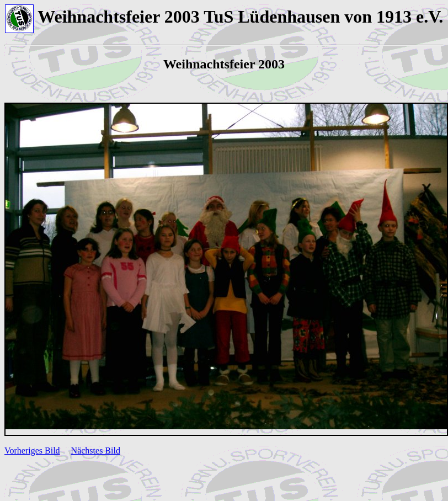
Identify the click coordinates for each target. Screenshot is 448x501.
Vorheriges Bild (32, 451)
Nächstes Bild (96, 451)
